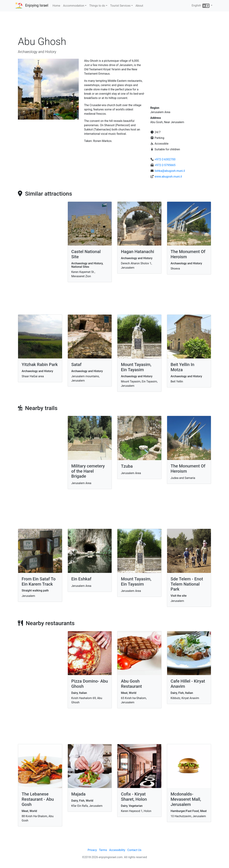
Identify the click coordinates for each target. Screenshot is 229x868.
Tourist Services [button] (120, 6)
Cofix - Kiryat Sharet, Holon (134, 797)
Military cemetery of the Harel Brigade (88, 471)
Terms (103, 850)
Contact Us (134, 850)
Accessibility (117, 850)
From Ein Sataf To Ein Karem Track (39, 582)
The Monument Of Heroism (188, 254)
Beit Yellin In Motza (183, 367)
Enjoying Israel (37, 5)
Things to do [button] (97, 6)
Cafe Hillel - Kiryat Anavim (188, 684)
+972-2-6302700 (165, 159)
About (139, 6)
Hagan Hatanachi (137, 252)
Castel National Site (86, 254)
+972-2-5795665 (165, 165)
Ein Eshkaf (81, 579)
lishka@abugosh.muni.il (170, 171)
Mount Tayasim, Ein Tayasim (136, 367)
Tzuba (127, 466)
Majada (78, 794)
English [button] (201, 6)
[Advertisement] (114, 25)
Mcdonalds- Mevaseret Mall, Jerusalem (186, 799)
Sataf (76, 365)
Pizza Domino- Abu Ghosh (90, 684)
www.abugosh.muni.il (168, 177)
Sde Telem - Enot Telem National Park (187, 584)
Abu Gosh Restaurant (131, 684)
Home (56, 6)
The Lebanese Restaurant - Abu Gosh (38, 799)
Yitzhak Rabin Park (40, 365)
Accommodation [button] (74, 6)
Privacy (92, 850)
